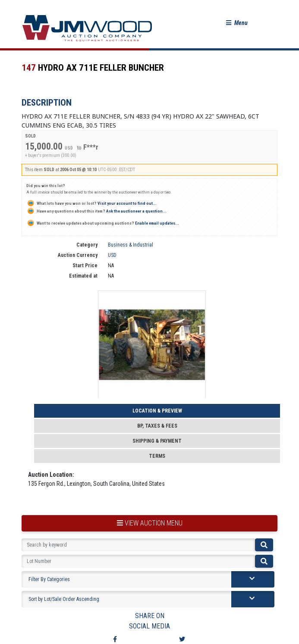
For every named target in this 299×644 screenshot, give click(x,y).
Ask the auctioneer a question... (96, 211)
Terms (157, 456)
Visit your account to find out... (91, 203)
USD (112, 255)
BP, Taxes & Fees (157, 426)
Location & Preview (157, 411)
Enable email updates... (103, 223)
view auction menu (150, 523)
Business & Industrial (131, 245)
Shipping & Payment (157, 441)
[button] (237, 23)
